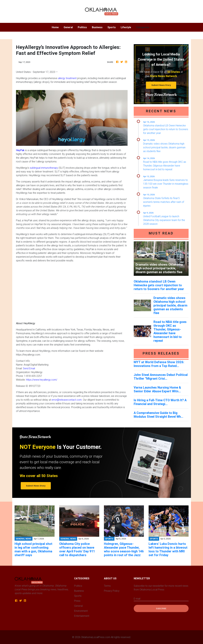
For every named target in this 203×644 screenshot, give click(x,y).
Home (56, 27)
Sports (112, 27)
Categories (143, 27)
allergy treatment (67, 78)
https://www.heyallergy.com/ (42, 380)
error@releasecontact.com (67, 400)
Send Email (29, 368)
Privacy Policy (112, 591)
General (68, 27)
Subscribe (161, 609)
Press (77, 601)
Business (97, 27)
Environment (81, 611)
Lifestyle (126, 27)
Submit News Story (161, 85)
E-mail (137, 599)
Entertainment (82, 616)
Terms (107, 586)
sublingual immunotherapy (44, 168)
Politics (82, 27)
